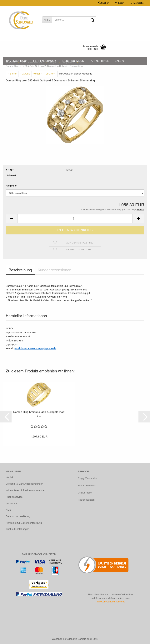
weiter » (38, 74)
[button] (12, 219)
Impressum (12, 503)
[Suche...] (47, 20)
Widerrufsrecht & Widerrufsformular (25, 490)
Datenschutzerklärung (18, 516)
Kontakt (10, 477)
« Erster (12, 74)
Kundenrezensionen (55, 270)
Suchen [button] (104, 3)
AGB (8, 510)
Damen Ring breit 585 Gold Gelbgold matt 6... (39, 414)
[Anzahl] (75, 219)
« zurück (25, 74)
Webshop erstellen (62, 639)
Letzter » (51, 74)
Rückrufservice (14, 497)
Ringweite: (12, 186)
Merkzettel (137, 3)
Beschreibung (20, 270)
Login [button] (120, 3)
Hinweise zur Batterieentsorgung (24, 523)
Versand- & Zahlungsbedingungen (24, 484)
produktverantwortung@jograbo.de (35, 348)
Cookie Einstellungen (17, 529)
